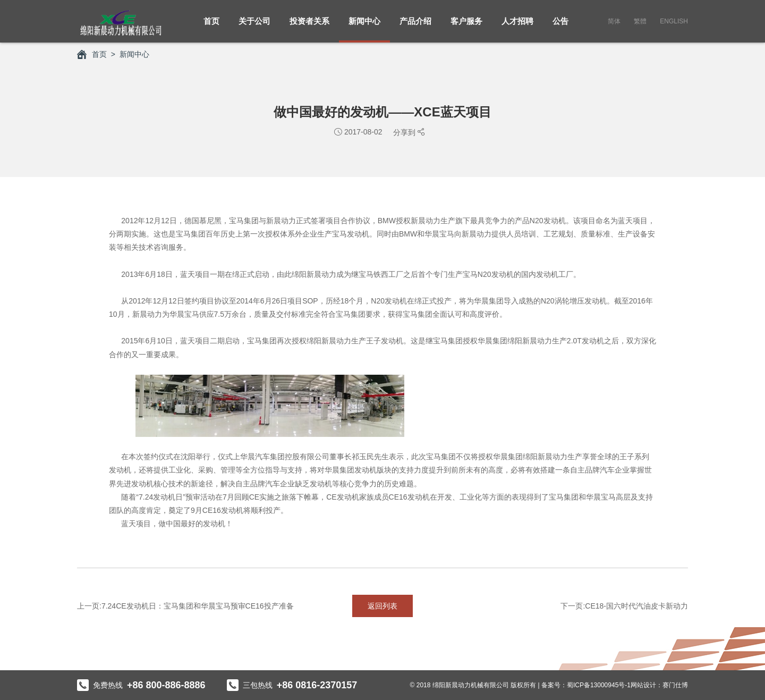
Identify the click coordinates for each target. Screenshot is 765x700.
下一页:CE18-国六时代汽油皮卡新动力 (624, 606)
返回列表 (382, 606)
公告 (560, 27)
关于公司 (254, 27)
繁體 (640, 21)
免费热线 (141, 685)
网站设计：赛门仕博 (659, 685)
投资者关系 (309, 27)
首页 (211, 27)
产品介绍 (415, 27)
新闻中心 (364, 27)
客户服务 (466, 27)
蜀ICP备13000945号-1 (599, 685)
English (674, 21)
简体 (614, 21)
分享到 (405, 132)
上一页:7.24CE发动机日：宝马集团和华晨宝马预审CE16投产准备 (185, 606)
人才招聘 (517, 27)
